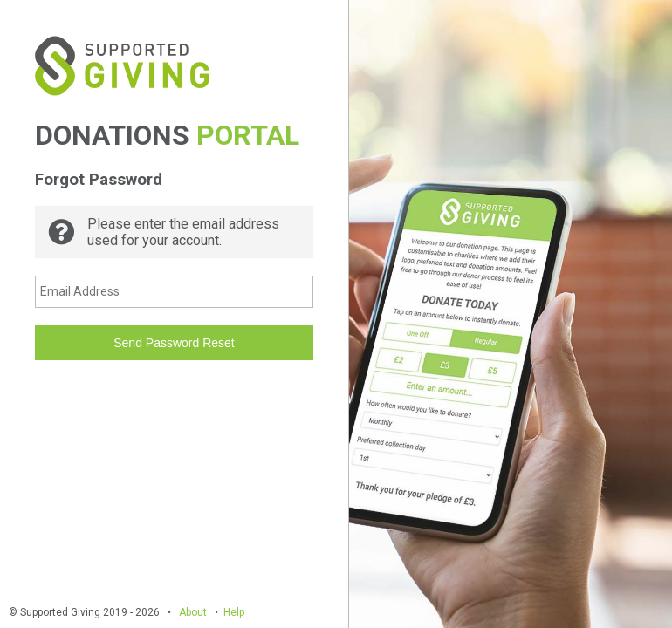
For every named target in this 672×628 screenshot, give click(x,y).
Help (234, 612)
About (193, 612)
